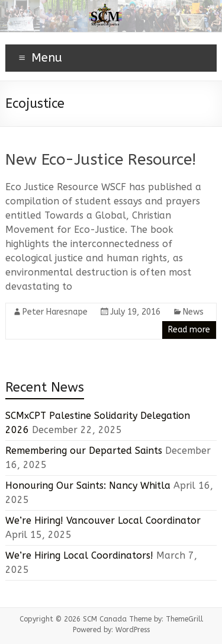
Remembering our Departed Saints (84, 451)
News (193, 312)
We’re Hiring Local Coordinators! (79, 555)
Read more (189, 330)
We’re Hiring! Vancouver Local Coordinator (103, 520)
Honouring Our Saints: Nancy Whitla (88, 486)
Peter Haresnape (55, 312)
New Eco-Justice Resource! (101, 160)
